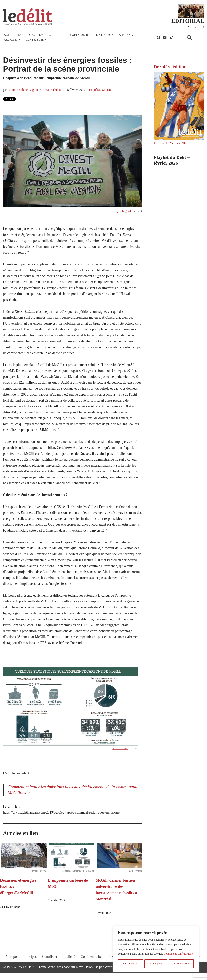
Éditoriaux (107, 35)
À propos (129, 35)
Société (108, 90)
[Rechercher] (195, 37)
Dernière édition (170, 67)
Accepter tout (181, 964)
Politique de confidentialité (179, 954)
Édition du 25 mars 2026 (171, 144)
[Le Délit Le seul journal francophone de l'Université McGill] (28, 17)
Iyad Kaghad (123, 212)
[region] (156, 949)
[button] (23, 35)
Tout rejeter (156, 964)
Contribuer (49, 968)
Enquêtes (96, 90)
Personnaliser (130, 964)
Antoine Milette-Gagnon (23, 90)
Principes (29, 968)
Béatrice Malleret (120, 755)
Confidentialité (91, 968)
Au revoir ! (195, 27)
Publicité (69, 968)
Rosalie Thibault (53, 90)
